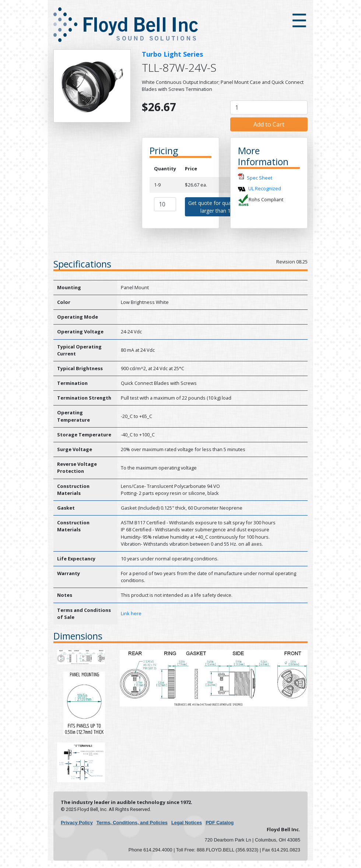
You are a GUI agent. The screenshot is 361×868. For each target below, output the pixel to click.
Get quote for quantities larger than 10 (217, 207)
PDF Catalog (220, 823)
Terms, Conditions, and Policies (132, 823)
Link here (131, 613)
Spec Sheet (260, 178)
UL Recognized (265, 188)
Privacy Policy (77, 823)
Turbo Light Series (172, 54)
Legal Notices (187, 823)
